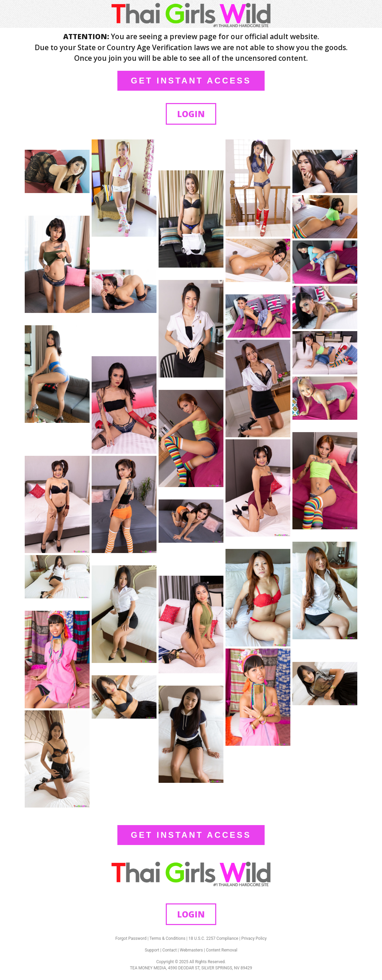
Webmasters (191, 950)
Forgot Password (131, 938)
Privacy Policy (254, 938)
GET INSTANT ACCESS (191, 81)
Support (152, 950)
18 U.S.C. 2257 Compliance (213, 938)
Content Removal (222, 950)
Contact (170, 950)
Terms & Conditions (168, 938)
